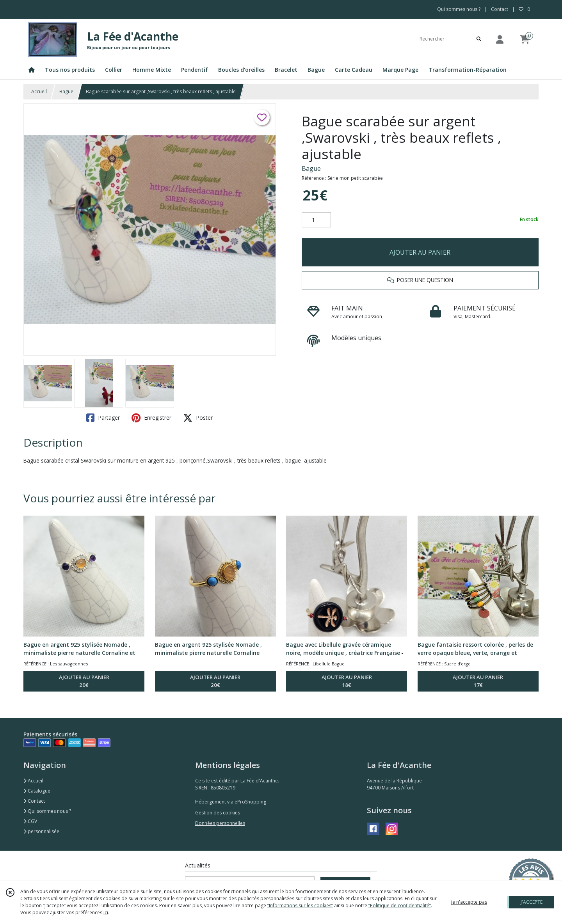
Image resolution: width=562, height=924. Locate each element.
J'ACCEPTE (532, 902)
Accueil (39, 91)
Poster (198, 418)
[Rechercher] (479, 39)
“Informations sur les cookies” (300, 905)
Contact (500, 9)
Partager (103, 418)
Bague (66, 91)
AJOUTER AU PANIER (420, 252)
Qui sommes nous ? (47, 811)
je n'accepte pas (469, 902)
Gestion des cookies (218, 813)
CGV (30, 821)
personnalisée (41, 831)
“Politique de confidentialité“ (400, 905)
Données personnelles (220, 823)
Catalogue (37, 791)
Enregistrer (151, 418)
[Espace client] (500, 39)
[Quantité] (316, 220)
